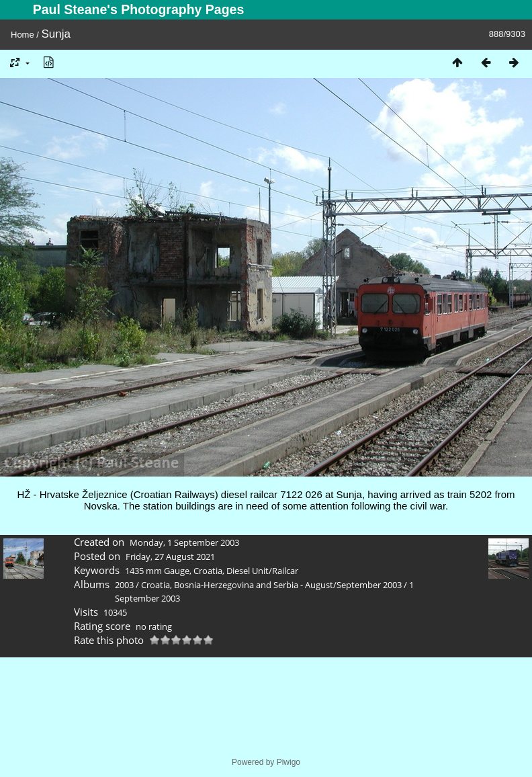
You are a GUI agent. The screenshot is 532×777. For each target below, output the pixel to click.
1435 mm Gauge (157, 571)
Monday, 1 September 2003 (184, 542)
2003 (124, 585)
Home (23, 35)
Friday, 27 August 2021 (170, 557)
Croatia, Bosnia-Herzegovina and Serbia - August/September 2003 (271, 585)
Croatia (208, 571)
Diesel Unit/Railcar (262, 571)
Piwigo (289, 762)
